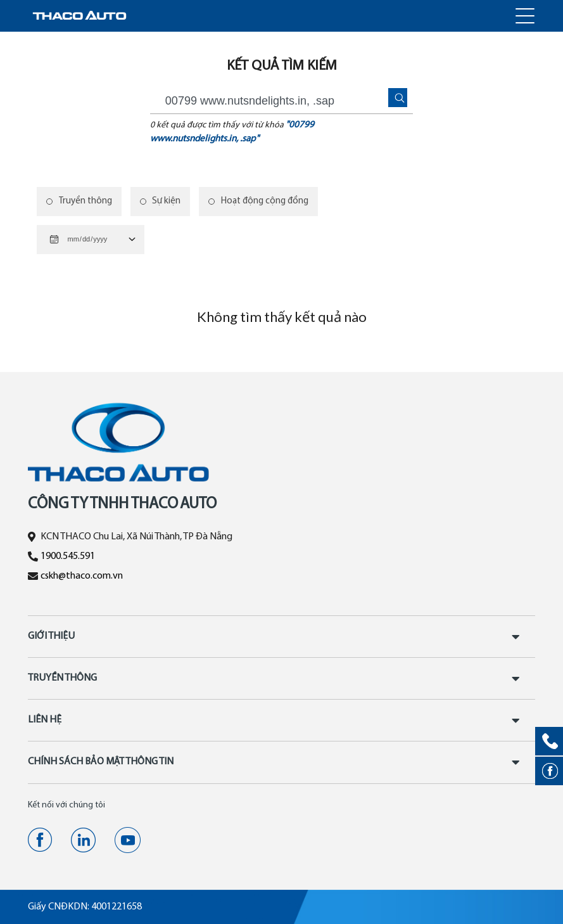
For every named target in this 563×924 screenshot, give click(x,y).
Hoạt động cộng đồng (265, 201)
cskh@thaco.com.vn (82, 576)
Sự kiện (167, 201)
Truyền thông (85, 201)
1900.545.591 (68, 556)
